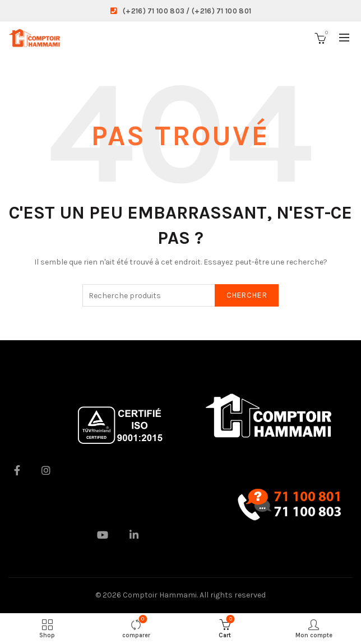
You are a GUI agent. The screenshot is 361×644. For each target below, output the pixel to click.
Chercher (247, 295)
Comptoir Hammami (160, 595)
